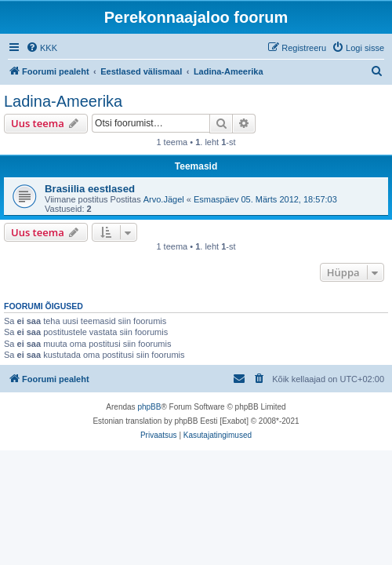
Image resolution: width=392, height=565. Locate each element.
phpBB (149, 407)
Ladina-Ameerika (63, 101)
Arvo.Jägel (164, 199)
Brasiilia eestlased (90, 189)
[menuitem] (42, 48)
